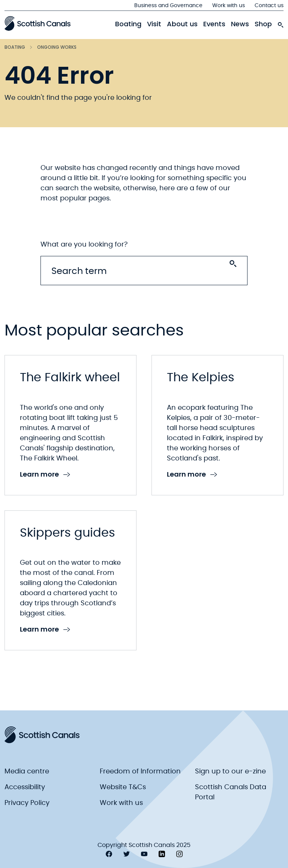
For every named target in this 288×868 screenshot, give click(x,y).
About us (182, 24)
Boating (128, 24)
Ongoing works (57, 47)
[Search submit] (233, 264)
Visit (154, 24)
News (240, 24)
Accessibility (25, 787)
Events (214, 24)
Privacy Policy (27, 803)
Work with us (229, 6)
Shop (263, 24)
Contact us (269, 6)
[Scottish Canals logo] (37, 23)
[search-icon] (280, 23)
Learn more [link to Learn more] (45, 475)
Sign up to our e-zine (230, 772)
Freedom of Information (140, 772)
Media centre (27, 772)
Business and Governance (168, 6)
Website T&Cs (123, 787)
